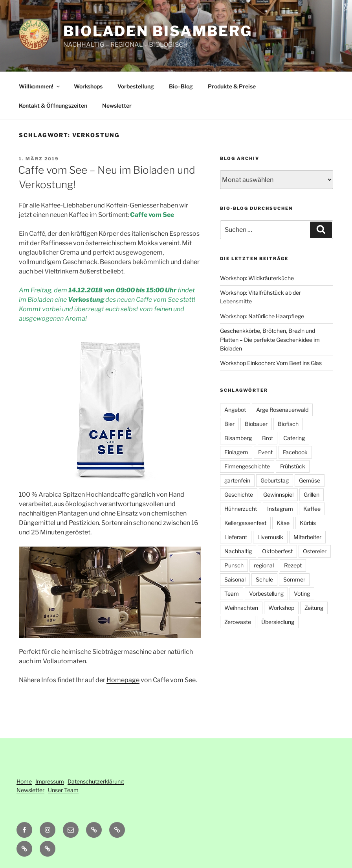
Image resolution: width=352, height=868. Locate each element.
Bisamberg (238, 438)
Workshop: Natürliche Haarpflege (262, 316)
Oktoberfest (277, 551)
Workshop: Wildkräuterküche (257, 278)
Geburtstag (275, 480)
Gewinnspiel (278, 495)
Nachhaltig (238, 551)
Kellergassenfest (245, 523)
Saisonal (235, 579)
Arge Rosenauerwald (282, 410)
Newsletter (117, 106)
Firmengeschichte (247, 466)
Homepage (123, 680)
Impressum (50, 781)
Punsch (234, 565)
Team (232, 594)
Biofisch (288, 424)
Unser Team (63, 790)
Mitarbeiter (307, 537)
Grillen (312, 495)
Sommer (294, 579)
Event (265, 452)
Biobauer (256, 424)
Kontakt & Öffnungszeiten (53, 106)
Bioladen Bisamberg (158, 31)
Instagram (280, 509)
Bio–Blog (181, 86)
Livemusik (270, 537)
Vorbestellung (136, 86)
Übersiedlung (278, 622)
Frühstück (293, 466)
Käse (283, 523)
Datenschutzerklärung (96, 781)
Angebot (235, 410)
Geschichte (239, 495)
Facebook (295, 452)
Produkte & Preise (232, 86)
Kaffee (312, 509)
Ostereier (315, 551)
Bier (229, 424)
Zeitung (314, 608)
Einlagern (236, 452)
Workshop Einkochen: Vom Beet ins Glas (271, 363)
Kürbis (308, 523)
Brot (268, 438)
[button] (117, 830)
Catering (294, 438)
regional (264, 565)
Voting (302, 594)
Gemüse (310, 480)
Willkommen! (40, 86)
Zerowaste (238, 622)
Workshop (281, 608)
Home (24, 781)
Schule (264, 579)
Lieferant (236, 537)
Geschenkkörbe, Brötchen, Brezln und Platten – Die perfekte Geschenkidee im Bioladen (270, 339)
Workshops (88, 86)
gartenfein (237, 480)
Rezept (293, 565)
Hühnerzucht (241, 509)
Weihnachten (241, 608)
